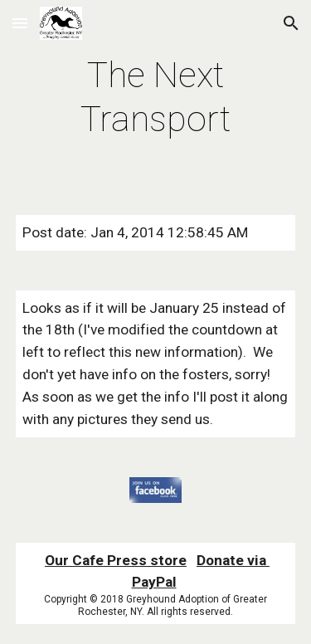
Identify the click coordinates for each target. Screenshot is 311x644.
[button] (20, 23)
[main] (156, 98)
